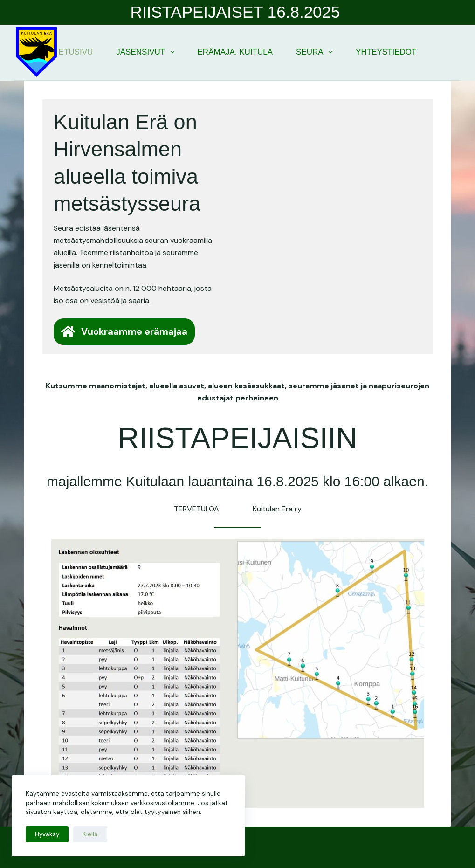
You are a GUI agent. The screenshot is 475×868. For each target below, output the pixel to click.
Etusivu (76, 52)
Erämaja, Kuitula (235, 52)
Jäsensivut (147, 52)
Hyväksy (47, 834)
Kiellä (90, 834)
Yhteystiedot (386, 52)
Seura (316, 52)
